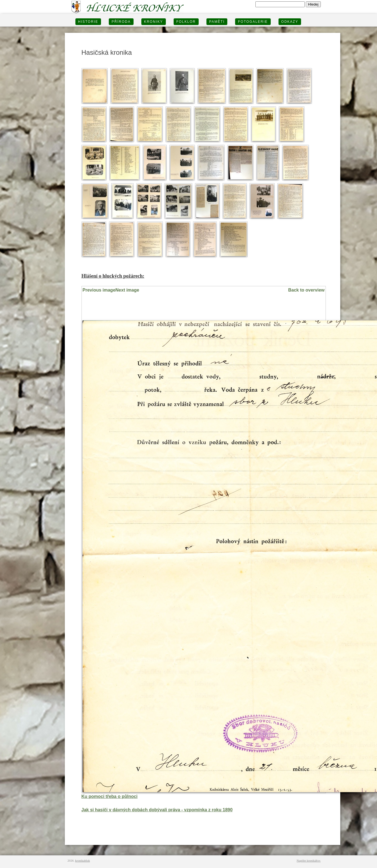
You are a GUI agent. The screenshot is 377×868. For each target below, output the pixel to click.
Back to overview (306, 290)
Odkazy (290, 22)
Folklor (186, 22)
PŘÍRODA (121, 22)
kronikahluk (82, 860)
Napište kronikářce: (309, 860)
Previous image (99, 290)
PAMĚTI (217, 22)
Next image (127, 290)
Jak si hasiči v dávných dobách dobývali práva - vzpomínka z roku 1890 (157, 810)
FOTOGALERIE (253, 22)
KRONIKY (154, 22)
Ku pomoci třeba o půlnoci (110, 796)
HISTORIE (88, 22)
